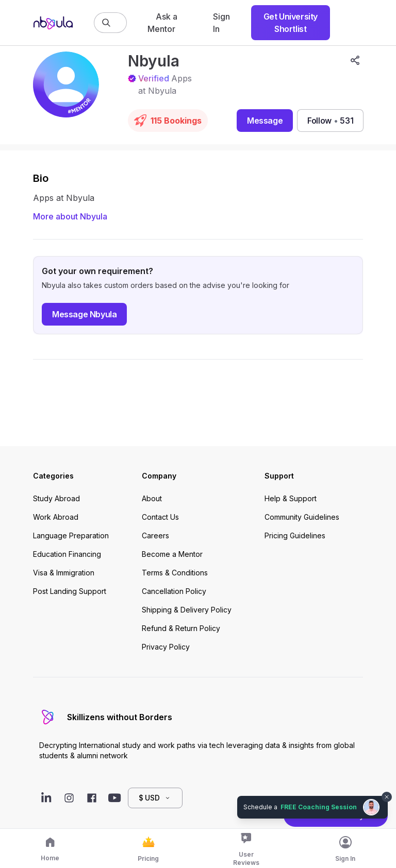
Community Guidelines (302, 517)
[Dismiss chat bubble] (387, 797)
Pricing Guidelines (295, 535)
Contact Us (160, 517)
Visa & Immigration (64, 573)
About (152, 498)
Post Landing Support (70, 591)
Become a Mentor (172, 554)
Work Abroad (56, 517)
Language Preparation (71, 535)
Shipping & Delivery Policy (187, 610)
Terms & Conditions (175, 573)
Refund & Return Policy (181, 628)
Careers (155, 535)
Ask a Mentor (162, 23)
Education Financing (67, 554)
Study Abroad (56, 498)
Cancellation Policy (174, 591)
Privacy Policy (166, 647)
